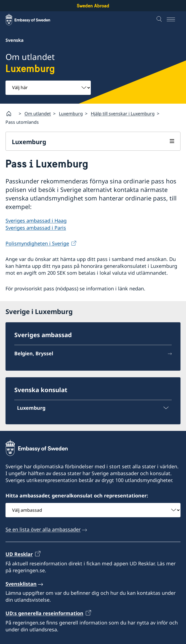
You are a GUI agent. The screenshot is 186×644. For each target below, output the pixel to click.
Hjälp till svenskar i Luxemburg (123, 114)
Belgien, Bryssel (34, 353)
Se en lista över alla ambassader (43, 529)
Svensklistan (21, 584)
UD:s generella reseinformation (44, 613)
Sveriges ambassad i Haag (36, 221)
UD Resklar (19, 554)
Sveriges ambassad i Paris (36, 228)
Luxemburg (71, 114)
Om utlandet (38, 114)
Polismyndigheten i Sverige (37, 243)
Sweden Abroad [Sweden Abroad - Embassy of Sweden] (93, 6)
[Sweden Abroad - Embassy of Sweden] (33, 20)
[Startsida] (11, 114)
